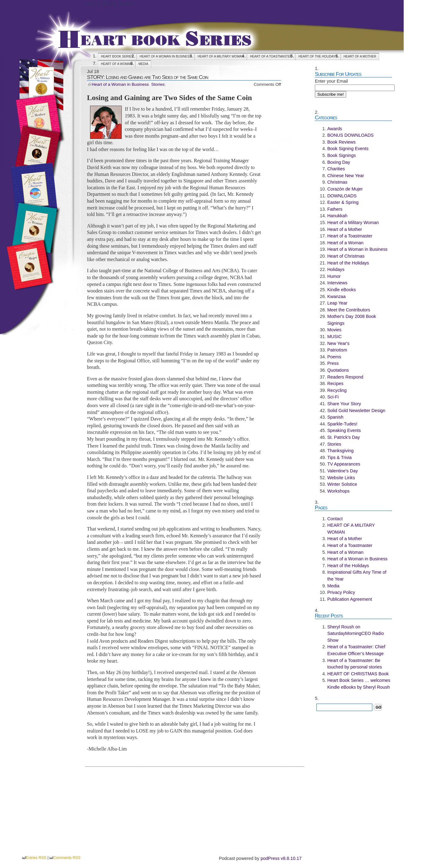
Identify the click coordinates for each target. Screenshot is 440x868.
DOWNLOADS (342, 196)
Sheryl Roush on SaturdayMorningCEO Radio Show (356, 634)
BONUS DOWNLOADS (351, 135)
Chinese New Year (346, 176)
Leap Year (337, 303)
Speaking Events (344, 430)
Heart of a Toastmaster (271, 56)
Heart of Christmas (346, 256)
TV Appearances (344, 464)
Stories (158, 84)
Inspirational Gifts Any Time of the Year (357, 576)
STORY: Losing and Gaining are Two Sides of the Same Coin (147, 77)
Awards (335, 129)
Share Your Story (344, 404)
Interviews (337, 283)
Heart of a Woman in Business (166, 56)
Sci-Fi (333, 397)
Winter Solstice (342, 484)
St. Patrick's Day (344, 437)
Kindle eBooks (342, 290)
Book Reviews (341, 142)
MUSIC (334, 337)
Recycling (337, 390)
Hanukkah (337, 216)
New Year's (338, 343)
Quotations (338, 370)
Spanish (335, 417)
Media (143, 64)
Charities (336, 169)
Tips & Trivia (340, 457)
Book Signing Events (348, 149)
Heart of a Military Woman (353, 223)
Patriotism (337, 350)
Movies (334, 330)
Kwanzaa (336, 296)
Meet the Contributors (349, 310)
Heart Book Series (111, 3)
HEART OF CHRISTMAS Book (358, 674)
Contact (335, 519)
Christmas (337, 182)
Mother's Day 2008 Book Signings (352, 320)
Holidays (336, 269)
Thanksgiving (340, 451)
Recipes (335, 383)
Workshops (338, 491)
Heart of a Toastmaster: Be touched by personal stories (355, 664)
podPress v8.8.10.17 (281, 858)
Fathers (335, 209)
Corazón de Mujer (345, 189)
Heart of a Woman (117, 64)
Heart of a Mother (360, 56)
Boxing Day (339, 162)
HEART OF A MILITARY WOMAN (221, 56)
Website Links (341, 478)
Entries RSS (36, 858)
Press (333, 363)
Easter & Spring (343, 202)
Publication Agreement (350, 599)
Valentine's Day (342, 471)
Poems (334, 357)
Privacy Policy (341, 592)
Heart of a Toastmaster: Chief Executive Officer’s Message (356, 650)
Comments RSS (67, 858)
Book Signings (342, 155)
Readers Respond (345, 377)
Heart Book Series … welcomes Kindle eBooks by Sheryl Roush (359, 684)
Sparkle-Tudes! (342, 424)
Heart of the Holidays (318, 56)
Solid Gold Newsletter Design (356, 411)
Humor (334, 276)
